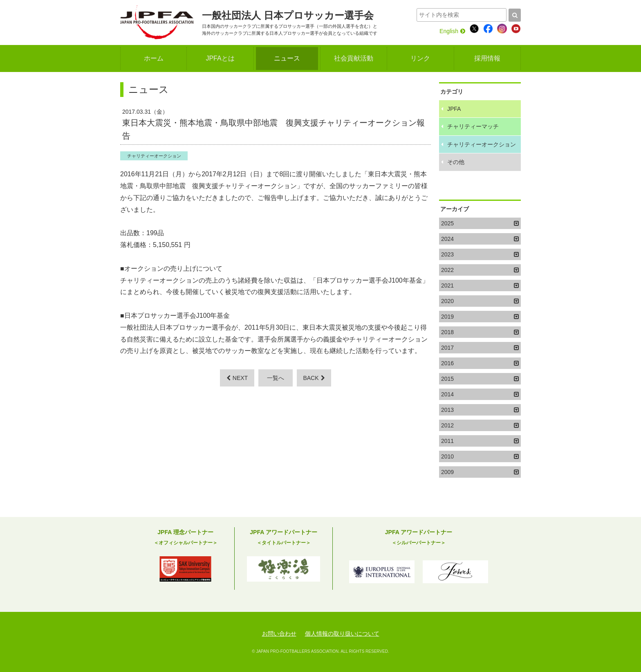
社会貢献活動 (354, 58)
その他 (456, 162)
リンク (420, 58)
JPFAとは (220, 58)
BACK (314, 378)
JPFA (454, 109)
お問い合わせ (279, 634)
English (452, 31)
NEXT (237, 378)
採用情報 (487, 58)
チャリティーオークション (154, 156)
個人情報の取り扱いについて (342, 634)
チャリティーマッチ (473, 126)
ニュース (287, 58)
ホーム (154, 58)
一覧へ (276, 378)
